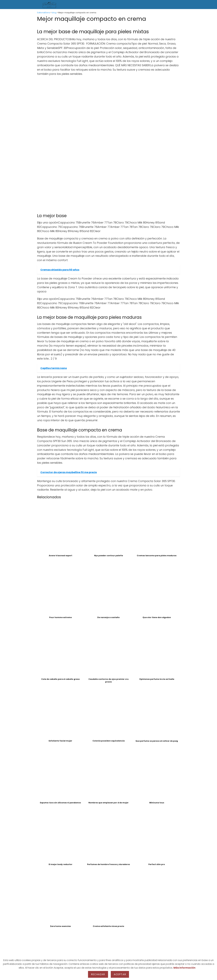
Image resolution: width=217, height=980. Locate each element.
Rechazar (98, 974)
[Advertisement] (108, 100)
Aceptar (120, 974)
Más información (184, 968)
